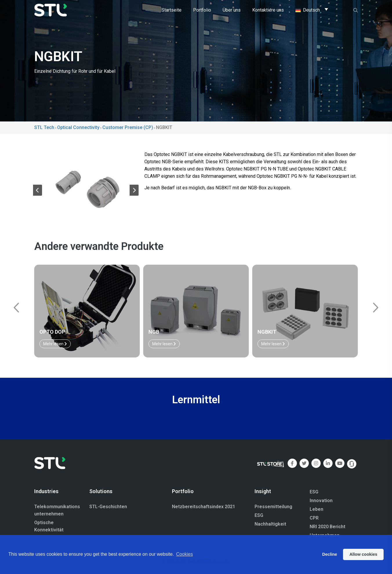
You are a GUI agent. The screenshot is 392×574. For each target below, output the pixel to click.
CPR (314, 518)
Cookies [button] (184, 554)
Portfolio (202, 10)
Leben (316, 509)
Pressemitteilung (273, 507)
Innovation (321, 501)
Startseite (171, 10)
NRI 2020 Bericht (327, 527)
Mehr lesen (55, 344)
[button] (38, 191)
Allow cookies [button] (363, 554)
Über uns (232, 10)
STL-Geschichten (108, 507)
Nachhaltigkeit (270, 524)
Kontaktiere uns (268, 10)
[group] (86, 188)
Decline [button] (330, 554)
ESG (259, 515)
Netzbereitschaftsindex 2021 (204, 507)
